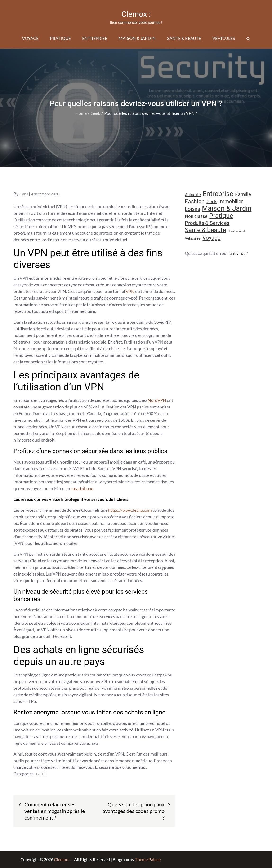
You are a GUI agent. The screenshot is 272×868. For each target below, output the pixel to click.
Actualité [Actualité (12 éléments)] (193, 195)
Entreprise (95, 38)
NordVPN (157, 400)
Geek (42, 774)
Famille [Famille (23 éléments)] (243, 194)
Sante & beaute (184, 38)
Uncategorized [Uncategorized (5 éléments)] (236, 231)
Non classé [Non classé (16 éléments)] (196, 216)
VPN (130, 291)
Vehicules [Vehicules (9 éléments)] (193, 238)
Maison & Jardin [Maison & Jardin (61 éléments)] (227, 208)
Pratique (60, 38)
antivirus (237, 253)
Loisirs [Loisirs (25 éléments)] (192, 209)
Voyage (30, 38)
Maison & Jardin (137, 38)
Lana (24, 194)
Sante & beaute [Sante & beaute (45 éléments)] (205, 230)
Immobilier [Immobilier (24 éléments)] (231, 201)
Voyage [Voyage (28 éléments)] (211, 238)
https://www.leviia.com (130, 510)
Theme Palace (148, 859)
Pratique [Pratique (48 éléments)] (221, 216)
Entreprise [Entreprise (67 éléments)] (218, 194)
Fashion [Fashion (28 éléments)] (195, 201)
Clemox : (136, 14)
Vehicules (224, 38)
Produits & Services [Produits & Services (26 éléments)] (207, 223)
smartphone (82, 488)
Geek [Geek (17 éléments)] (212, 202)
